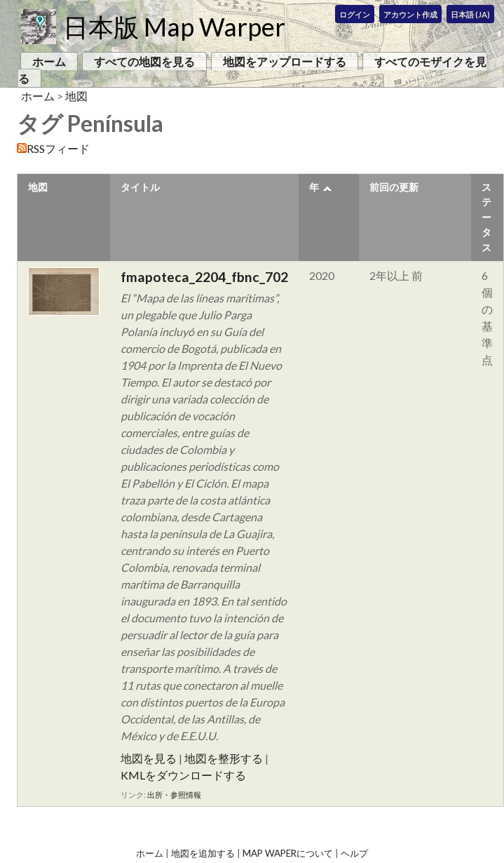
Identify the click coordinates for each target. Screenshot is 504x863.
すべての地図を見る (144, 61)
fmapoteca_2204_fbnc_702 (204, 277)
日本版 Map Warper (174, 27)
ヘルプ (354, 853)
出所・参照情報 (174, 795)
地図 (76, 96)
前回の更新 (394, 187)
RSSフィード (58, 148)
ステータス (486, 217)
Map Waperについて (288, 853)
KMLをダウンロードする (183, 775)
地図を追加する (203, 853)
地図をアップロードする (285, 61)
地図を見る (149, 758)
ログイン (355, 14)
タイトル (140, 187)
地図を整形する (224, 758)
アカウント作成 (410, 14)
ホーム (49, 61)
